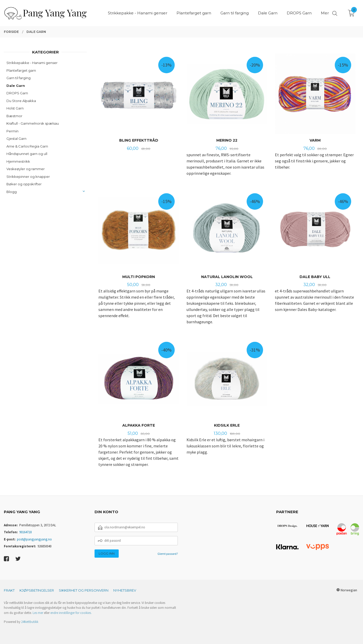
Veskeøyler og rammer (26, 169)
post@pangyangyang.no (34, 539)
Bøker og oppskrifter (24, 184)
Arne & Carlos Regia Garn (27, 146)
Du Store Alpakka (21, 101)
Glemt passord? (168, 554)
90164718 (25, 532)
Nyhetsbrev (125, 590)
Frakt (9, 590)
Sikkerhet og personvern (84, 590)
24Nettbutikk (30, 622)
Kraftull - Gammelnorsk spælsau (33, 123)
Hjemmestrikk (18, 161)
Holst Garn (15, 108)
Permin (12, 131)
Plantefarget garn (21, 70)
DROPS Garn (17, 93)
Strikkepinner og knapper (28, 177)
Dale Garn (16, 86)
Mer (325, 13)
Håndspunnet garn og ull (27, 154)
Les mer (38, 613)
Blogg (12, 192)
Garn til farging (18, 78)
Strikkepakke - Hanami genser (32, 63)
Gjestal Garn (16, 139)
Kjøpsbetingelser (37, 590)
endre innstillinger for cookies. (71, 613)
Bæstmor (14, 116)
